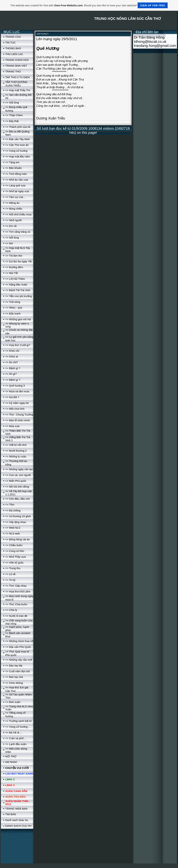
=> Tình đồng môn (16, 174)
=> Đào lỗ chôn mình (18, 420)
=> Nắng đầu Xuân (16, 285)
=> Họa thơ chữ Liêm (18, 591)
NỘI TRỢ (11, 756)
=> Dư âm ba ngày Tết (18, 261)
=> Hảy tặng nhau (16, 522)
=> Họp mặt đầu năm (18, 157)
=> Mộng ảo (12, 203)
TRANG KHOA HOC (17, 60)
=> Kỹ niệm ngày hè (17, 403)
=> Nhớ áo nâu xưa (17, 180)
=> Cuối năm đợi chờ (18, 671)
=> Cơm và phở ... (16, 738)
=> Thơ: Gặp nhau (16, 586)
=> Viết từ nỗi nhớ (16, 445)
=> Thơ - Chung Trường (19, 415)
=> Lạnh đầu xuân (16, 744)
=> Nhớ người (13, 220)
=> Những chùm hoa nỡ (19, 641)
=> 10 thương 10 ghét (18, 516)
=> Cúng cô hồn (15, 551)
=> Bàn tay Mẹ (14, 666)
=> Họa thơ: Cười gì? (18, 345)
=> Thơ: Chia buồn (16, 604)
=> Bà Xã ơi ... (14, 733)
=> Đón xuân (13, 702)
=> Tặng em (12, 162)
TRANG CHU (13, 37)
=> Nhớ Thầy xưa (16, 557)
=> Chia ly (11, 610)
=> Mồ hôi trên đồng (17, 487)
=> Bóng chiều (14, 209)
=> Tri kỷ (10, 580)
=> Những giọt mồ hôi (18, 319)
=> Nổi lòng (12, 103)
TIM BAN (11, 814)
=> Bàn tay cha (14, 677)
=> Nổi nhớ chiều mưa (18, 214)
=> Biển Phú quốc (16, 481)
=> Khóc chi (12, 351)
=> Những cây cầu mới (19, 660)
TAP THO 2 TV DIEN (17, 77)
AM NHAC (11, 762)
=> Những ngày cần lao (19, 469)
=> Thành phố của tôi (18, 127)
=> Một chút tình (15, 409)
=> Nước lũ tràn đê (16, 616)
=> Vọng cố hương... (17, 727)
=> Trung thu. (13, 568)
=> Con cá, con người (18, 475)
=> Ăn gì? (11, 374)
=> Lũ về (10, 574)
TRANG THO (13, 71)
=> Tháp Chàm (14, 115)
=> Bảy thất (12, 121)
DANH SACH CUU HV (18, 826)
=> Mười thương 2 (16, 451)
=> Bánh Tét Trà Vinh (18, 290)
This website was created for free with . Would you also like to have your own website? (89, 5)
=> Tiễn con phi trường (19, 296)
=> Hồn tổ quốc (14, 563)
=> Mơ (9, 243)
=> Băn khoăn (13, 168)
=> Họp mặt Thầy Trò (18, 90)
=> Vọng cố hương (16, 151)
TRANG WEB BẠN (16, 809)
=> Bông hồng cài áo (17, 539)
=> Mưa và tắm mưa (17, 391)
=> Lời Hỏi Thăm (15, 279)
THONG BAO (13, 48)
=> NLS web (13, 533)
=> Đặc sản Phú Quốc (18, 647)
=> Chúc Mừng (14, 683)
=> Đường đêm (14, 267)
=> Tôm (10, 505)
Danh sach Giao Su (17, 820)
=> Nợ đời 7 (12, 397)
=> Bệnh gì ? (13, 368)
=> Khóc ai (12, 356)
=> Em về (11, 226)
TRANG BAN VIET (16, 66)
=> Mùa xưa (12, 426)
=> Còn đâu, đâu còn (18, 499)
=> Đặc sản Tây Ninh (18, 139)
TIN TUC (10, 43)
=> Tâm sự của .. (15, 197)
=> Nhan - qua (14, 308)
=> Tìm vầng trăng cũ (18, 232)
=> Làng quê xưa (15, 185)
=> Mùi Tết (11, 273)
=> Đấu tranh (13, 314)
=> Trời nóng (13, 302)
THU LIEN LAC (14, 54)
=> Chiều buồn (14, 545)
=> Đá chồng (13, 510)
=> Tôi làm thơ (14, 256)
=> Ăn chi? (12, 362)
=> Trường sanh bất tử (18, 721)
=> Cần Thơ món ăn (17, 145)
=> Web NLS (13, 528)
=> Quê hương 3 (15, 386)
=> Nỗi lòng (12, 238)
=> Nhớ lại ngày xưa (17, 191)
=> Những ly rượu (16, 456)
